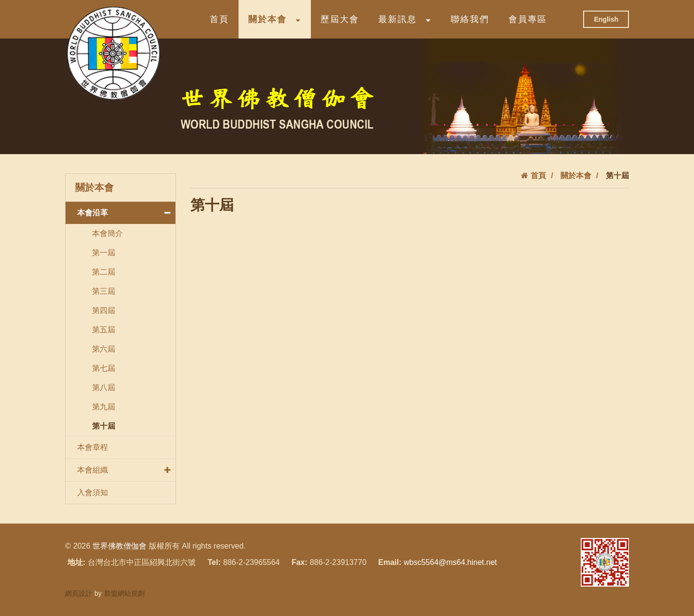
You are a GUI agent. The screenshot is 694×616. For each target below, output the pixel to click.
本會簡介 (107, 233)
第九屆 (104, 407)
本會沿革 (126, 213)
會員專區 (528, 19)
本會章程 (93, 447)
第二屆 (104, 272)
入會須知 (93, 492)
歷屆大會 (340, 19)
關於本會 (275, 19)
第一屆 (104, 253)
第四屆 (104, 310)
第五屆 (104, 330)
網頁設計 (79, 593)
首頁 (219, 19)
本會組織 (126, 470)
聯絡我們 (470, 19)
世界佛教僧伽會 (120, 546)
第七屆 (104, 368)
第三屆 (104, 291)
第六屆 (104, 349)
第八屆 (104, 387)
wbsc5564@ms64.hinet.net (450, 562)
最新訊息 (405, 19)
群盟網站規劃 (124, 593)
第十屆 (104, 426)
